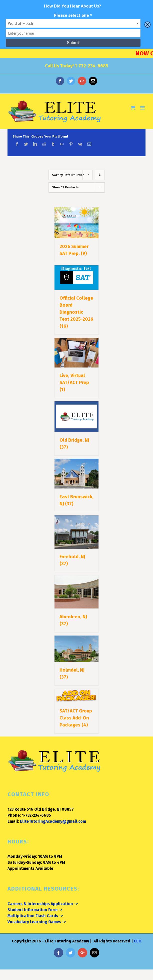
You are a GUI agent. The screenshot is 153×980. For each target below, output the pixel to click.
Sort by (68, 175)
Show (65, 187)
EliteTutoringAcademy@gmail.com (53, 821)
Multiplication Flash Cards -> (35, 916)
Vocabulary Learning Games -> (37, 922)
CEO (138, 941)
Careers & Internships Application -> (43, 904)
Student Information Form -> (35, 910)
